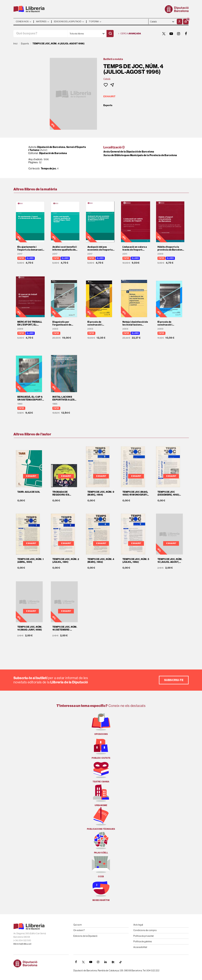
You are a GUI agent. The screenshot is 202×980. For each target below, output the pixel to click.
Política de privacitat (144, 936)
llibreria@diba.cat (22, 944)
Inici (15, 43)
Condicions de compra (145, 930)
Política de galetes (143, 941)
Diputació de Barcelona (53, 153)
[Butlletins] (113, 962)
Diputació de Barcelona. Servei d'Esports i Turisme (57, 149)
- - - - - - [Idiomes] (162, 22)
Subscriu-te (174, 680)
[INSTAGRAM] (179, 34)
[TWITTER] (164, 34)
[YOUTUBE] (171, 34)
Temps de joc (49, 168)
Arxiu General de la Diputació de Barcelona (129, 152)
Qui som (78, 925)
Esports (108, 105)
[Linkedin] (106, 962)
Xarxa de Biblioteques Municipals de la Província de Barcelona (140, 155)
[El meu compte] (180, 22)
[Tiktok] (120, 962)
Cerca (130, 34)
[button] (186, 22)
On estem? (79, 930)
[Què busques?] (40, 34)
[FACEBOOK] (186, 34)
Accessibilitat (140, 947)
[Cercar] (110, 34)
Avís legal (138, 925)
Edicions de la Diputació (85, 936)
